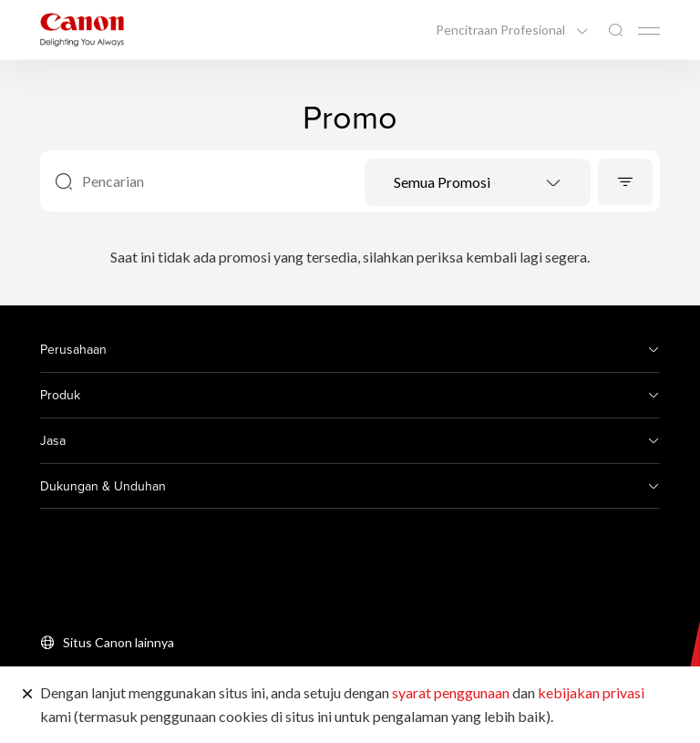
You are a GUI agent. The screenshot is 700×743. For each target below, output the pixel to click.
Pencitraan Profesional (502, 30)
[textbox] (478, 184)
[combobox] (478, 182)
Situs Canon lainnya (118, 642)
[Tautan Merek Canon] (82, 30)
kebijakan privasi (591, 692)
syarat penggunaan (451, 692)
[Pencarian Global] (615, 31)
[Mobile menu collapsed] (649, 31)
